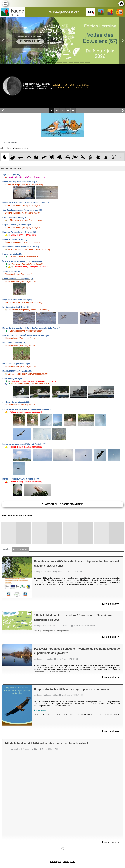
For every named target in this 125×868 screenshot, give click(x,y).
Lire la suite (111, 604)
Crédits (73, 862)
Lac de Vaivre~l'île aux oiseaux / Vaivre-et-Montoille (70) (27, 409)
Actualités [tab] (7, 549)
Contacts (66, 862)
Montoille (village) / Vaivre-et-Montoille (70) (21, 479)
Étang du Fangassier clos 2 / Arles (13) (19, 232)
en (121, 13)
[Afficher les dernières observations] (15, 148)
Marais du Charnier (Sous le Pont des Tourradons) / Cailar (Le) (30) (31, 328)
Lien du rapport (40, 710)
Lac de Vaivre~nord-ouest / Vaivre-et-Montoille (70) (24, 444)
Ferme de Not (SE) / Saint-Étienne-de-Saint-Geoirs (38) (26, 335)
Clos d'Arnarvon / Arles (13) (14, 217)
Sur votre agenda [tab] (20, 549)
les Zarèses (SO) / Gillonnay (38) (16, 364)
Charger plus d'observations (62, 504)
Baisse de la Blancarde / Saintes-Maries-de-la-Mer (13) (26, 203)
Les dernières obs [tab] (10, 143)
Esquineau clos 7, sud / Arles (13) (17, 225)
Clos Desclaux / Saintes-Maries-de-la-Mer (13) (22, 210)
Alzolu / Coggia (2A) (11, 271)
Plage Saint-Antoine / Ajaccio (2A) (17, 300)
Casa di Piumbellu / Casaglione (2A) (18, 279)
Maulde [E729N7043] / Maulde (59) (17, 371)
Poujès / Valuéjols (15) (12, 254)
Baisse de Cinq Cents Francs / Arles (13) (20, 182)
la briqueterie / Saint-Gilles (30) (16, 307)
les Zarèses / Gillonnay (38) (14, 343)
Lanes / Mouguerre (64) (12, 379)
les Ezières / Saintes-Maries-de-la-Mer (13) (21, 247)
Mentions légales (55, 862)
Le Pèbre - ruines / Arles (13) (15, 239)
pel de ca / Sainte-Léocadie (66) (16, 402)
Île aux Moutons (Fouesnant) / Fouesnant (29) (22, 261)
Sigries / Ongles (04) (11, 174)
